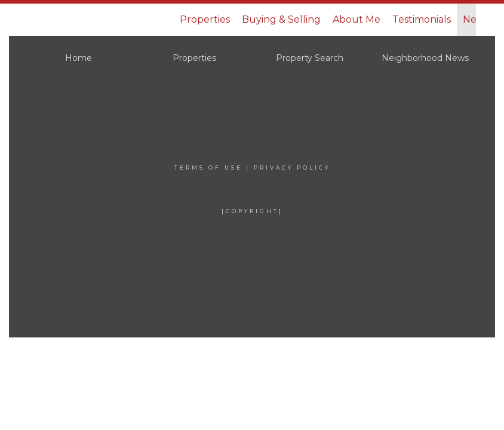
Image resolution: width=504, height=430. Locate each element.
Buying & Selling (281, 19)
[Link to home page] (92, 20)
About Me (357, 19)
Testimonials (422, 19)
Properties (205, 19)
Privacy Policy (292, 168)
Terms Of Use (208, 168)
